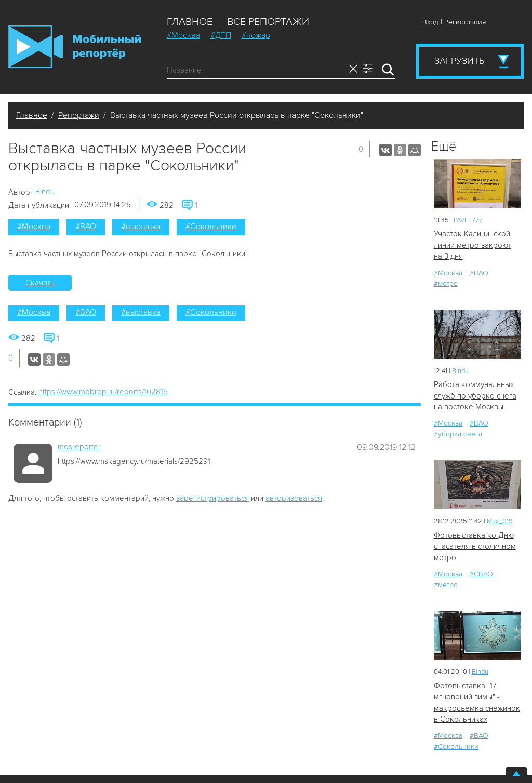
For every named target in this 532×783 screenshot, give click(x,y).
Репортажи (79, 115)
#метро (446, 283)
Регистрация (465, 22)
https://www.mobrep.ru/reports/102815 (103, 392)
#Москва (183, 35)
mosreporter (79, 447)
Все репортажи (268, 22)
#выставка (141, 227)
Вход (430, 22)
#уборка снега (458, 434)
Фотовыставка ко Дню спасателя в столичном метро (475, 546)
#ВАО (86, 227)
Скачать (40, 283)
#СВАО (481, 574)
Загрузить (459, 61)
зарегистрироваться (212, 498)
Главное (190, 22)
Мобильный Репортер (75, 47)
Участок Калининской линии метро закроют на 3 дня (473, 245)
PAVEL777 (468, 220)
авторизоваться (294, 498)
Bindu (45, 192)
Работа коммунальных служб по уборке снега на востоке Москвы (475, 396)
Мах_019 (500, 521)
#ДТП (221, 35)
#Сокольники (211, 227)
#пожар (256, 35)
